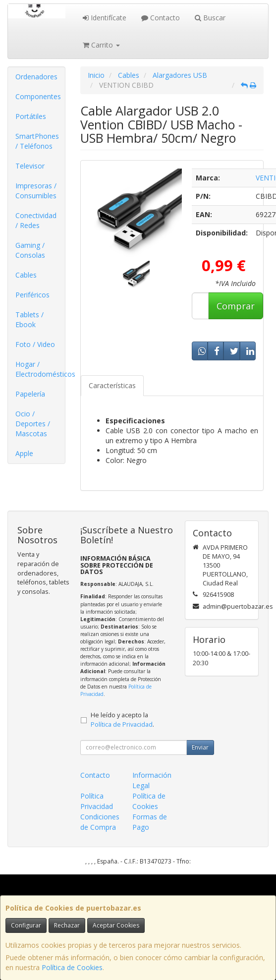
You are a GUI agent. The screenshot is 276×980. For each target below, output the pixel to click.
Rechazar (67, 925)
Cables (26, 275)
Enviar (200, 747)
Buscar (210, 18)
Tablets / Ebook (29, 319)
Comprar (236, 306)
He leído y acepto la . (122, 720)
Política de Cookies (72, 967)
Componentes (38, 96)
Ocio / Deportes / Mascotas (33, 424)
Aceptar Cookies (116, 925)
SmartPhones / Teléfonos (37, 141)
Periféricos (32, 295)
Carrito (101, 45)
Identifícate (105, 18)
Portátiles (31, 116)
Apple (24, 453)
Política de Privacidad (122, 724)
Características (112, 385)
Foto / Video (35, 344)
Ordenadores (36, 77)
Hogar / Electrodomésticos (40, 369)
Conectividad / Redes (36, 220)
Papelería (30, 394)
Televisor (30, 166)
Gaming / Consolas (30, 250)
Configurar (26, 925)
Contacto (161, 18)
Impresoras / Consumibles (36, 191)
